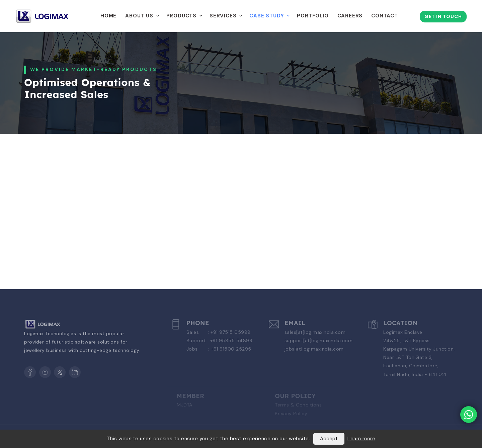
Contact (385, 16)
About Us (139, 16)
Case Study (267, 16)
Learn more (361, 439)
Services (223, 16)
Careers (350, 16)
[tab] (74, 173)
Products (181, 16)
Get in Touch (443, 16)
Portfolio (313, 16)
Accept (329, 439)
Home (108, 16)
